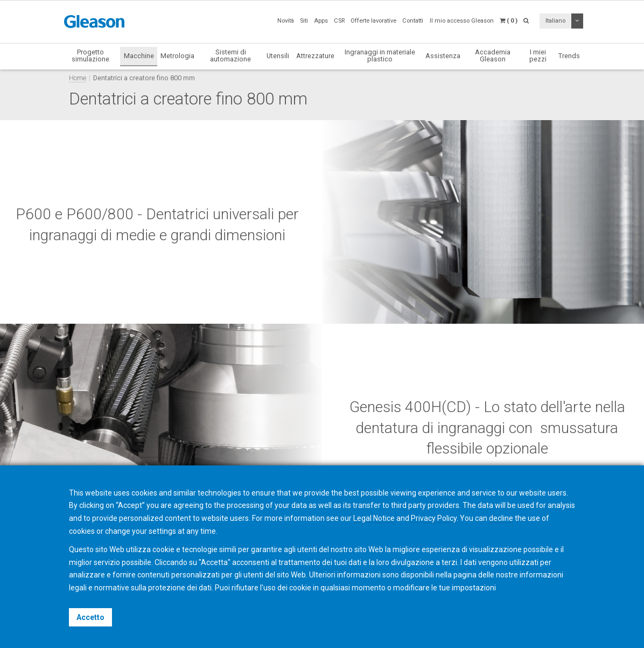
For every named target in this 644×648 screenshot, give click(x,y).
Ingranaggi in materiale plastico (380, 55)
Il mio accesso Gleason (462, 21)
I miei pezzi (538, 55)
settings (162, 531)
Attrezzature (315, 56)
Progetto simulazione (90, 55)
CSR (339, 21)
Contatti (413, 21)
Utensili (278, 56)
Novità (286, 21)
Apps (321, 21)
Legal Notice (374, 518)
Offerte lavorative (373, 21)
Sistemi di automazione (230, 55)
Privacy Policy (434, 518)
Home (78, 78)
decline (501, 518)
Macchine (139, 56)
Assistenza (443, 56)
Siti (304, 21)
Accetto (90, 617)
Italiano (555, 21)
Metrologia (177, 56)
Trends (569, 56)
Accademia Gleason (493, 55)
